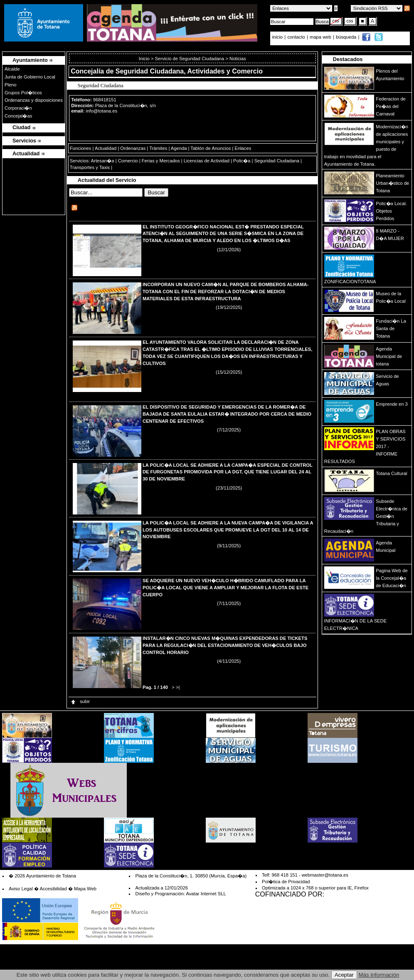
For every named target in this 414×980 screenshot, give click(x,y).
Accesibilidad (53, 889)
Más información (379, 975)
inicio (278, 37)
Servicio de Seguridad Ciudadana (190, 59)
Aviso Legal (21, 889)
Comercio (128, 161)
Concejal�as (18, 116)
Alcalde (12, 69)
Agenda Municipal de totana (389, 356)
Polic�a (242, 161)
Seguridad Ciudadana (277, 161)
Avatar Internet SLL (206, 894)
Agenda (179, 148)
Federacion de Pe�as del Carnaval (391, 106)
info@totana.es (102, 111)
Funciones (81, 148)
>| (178, 687)
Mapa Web (85, 889)
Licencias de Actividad (207, 161)
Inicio (145, 59)
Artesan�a (103, 161)
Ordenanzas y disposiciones (34, 100)
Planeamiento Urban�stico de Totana (392, 183)
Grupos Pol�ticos (23, 93)
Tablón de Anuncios (211, 148)
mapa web (321, 37)
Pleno (11, 85)
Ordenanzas (133, 148)
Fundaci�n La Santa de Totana (391, 328)
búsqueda (347, 37)
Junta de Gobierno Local (30, 77)
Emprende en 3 (392, 404)
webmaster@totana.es (325, 875)
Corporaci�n (18, 108)
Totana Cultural (391, 473)
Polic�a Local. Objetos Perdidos (391, 211)
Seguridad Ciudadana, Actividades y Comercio (189, 71)
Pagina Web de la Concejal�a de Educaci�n (392, 578)
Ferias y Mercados (161, 161)
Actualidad (106, 148)
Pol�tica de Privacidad (286, 882)
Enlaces (243, 148)
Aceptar (344, 975)
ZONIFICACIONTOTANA (350, 282)
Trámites (158, 148)
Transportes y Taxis (90, 167)
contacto (296, 37)
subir (80, 701)
